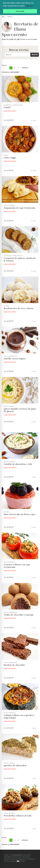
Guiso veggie (10, 158)
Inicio (3, 17)
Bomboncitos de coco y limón (19, 308)
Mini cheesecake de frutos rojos (20, 514)
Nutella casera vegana (15, 359)
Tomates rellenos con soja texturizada (17, 566)
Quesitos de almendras (15, 765)
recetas (10, 17)
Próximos (25, 68)
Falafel (7, 107)
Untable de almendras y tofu (18, 464)
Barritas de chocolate (14, 665)
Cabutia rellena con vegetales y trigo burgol (19, 717)
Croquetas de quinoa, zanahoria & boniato (20, 259)
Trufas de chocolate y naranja (19, 615)
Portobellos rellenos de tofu (18, 816)
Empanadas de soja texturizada (19, 208)
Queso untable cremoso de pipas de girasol (20, 410)
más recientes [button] (15, 72)
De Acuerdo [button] (20, 11)
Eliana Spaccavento (10, 111)
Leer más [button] (29, 6)
